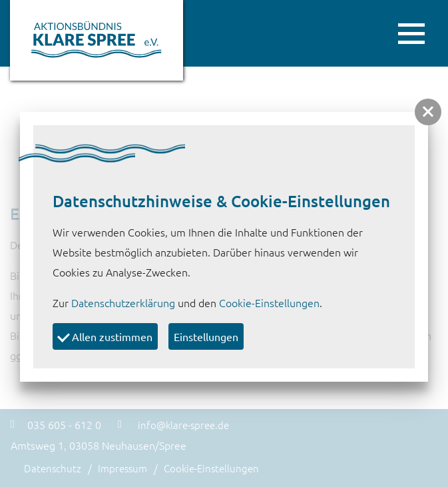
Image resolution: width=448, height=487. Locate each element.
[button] (428, 112)
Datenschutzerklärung (123, 302)
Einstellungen (206, 336)
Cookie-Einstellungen (269, 302)
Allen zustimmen (105, 336)
